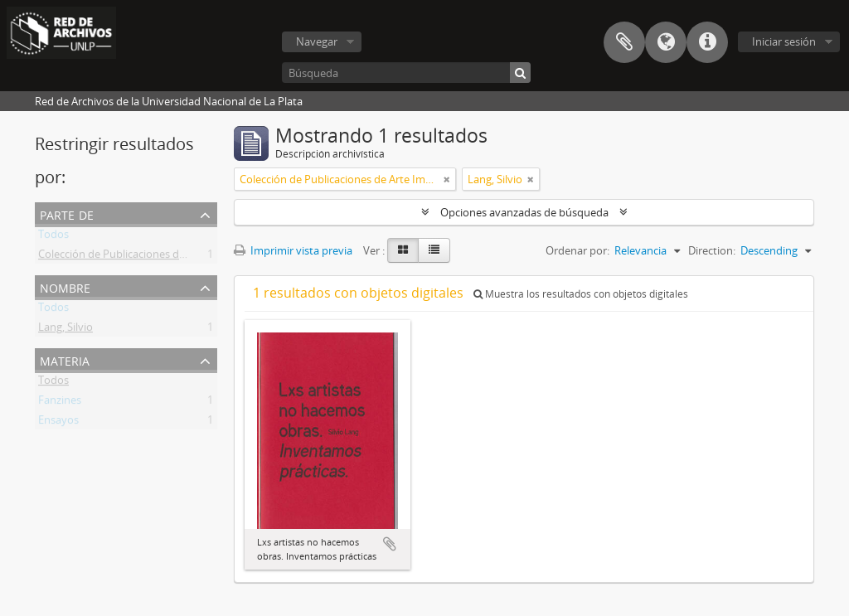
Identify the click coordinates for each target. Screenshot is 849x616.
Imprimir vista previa (293, 250)
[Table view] (434, 250)
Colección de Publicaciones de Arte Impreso (145, 257)
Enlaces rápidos (707, 42)
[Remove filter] (447, 179)
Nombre (65, 286)
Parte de (67, 213)
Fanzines (60, 403)
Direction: (712, 250)
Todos (53, 237)
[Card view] (403, 250)
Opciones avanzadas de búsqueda (524, 212)
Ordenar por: (577, 250)
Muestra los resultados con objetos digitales (581, 294)
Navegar (317, 41)
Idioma (666, 42)
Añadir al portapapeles (390, 544)
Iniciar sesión (784, 41)
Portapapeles (624, 42)
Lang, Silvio (65, 330)
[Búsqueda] (406, 73)
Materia (65, 359)
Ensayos (58, 423)
